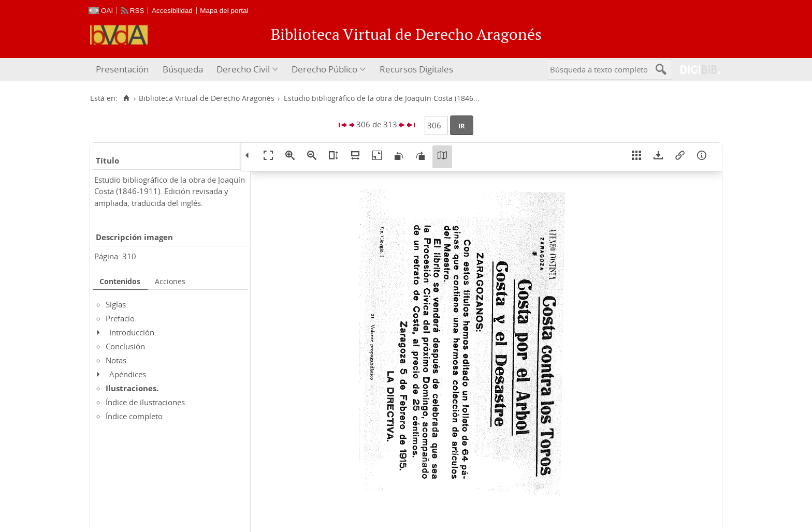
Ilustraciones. (132, 388)
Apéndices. (129, 374)
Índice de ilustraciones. (146, 402)
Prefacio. (121, 318)
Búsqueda (183, 69)
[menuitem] (124, 70)
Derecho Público (324, 69)
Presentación (122, 69)
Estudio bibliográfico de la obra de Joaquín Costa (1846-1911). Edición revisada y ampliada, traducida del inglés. (170, 191)
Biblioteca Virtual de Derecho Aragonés (207, 98)
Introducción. (133, 332)
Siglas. (117, 304)
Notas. (117, 360)
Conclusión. (126, 346)
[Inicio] (126, 98)
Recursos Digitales (416, 69)
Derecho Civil (243, 69)
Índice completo (134, 416)
